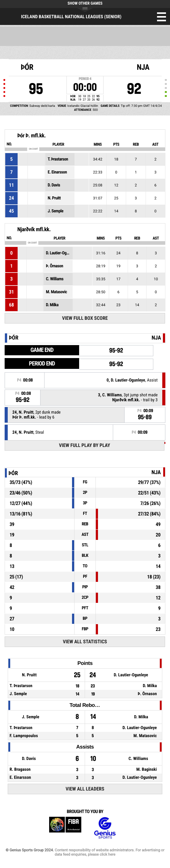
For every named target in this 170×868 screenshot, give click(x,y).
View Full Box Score (85, 318)
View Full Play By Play (85, 445)
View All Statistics (85, 642)
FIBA (65, 828)
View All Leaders (85, 789)
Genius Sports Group (105, 828)
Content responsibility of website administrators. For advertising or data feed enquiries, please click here (110, 852)
